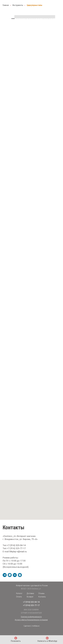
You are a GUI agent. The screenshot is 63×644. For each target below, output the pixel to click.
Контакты (42, 597)
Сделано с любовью (32, 626)
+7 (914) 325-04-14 (16, 545)
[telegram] (5, 575)
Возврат (30, 597)
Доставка (30, 593)
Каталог (19, 593)
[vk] (15, 575)
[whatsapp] (10, 575)
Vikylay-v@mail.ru (18, 552)
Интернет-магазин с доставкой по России (32, 586)
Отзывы (41, 593)
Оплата (19, 597)
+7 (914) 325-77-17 (31, 605)
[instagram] (20, 575)
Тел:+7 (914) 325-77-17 (14, 548)
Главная (6, 5)
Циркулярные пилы (34, 5)
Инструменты (18, 5)
